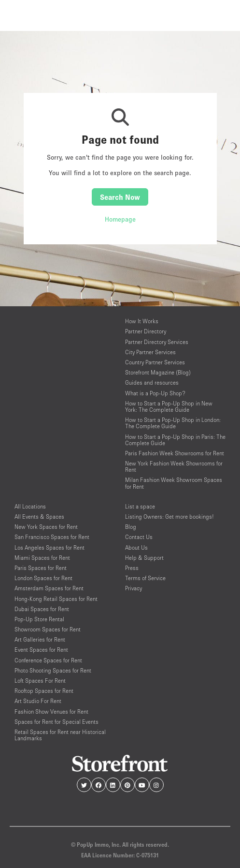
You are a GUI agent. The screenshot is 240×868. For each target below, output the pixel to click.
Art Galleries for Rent (40, 639)
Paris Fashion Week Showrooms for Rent (175, 453)
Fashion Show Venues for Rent (51, 711)
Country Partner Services (155, 362)
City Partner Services (150, 352)
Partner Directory (146, 331)
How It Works (142, 321)
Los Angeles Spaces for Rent (49, 547)
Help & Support (144, 558)
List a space (140, 506)
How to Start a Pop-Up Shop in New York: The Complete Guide (169, 406)
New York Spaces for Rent (46, 527)
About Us (136, 547)
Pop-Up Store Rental (39, 619)
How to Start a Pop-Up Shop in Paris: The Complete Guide (175, 440)
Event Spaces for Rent (41, 650)
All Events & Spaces (39, 516)
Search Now (120, 197)
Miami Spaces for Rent (42, 558)
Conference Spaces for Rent (48, 660)
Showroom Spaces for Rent (48, 629)
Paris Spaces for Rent (41, 568)
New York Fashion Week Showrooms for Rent (174, 466)
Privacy (134, 588)
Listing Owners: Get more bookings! (169, 516)
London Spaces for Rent (43, 578)
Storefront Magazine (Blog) (158, 372)
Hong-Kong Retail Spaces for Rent (56, 599)
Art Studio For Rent (38, 701)
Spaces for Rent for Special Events (56, 722)
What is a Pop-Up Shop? (155, 393)
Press (132, 568)
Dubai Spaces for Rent (42, 609)
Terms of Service (145, 578)
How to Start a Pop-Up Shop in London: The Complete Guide (173, 423)
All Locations (30, 506)
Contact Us (139, 537)
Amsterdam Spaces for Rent (49, 588)
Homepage (120, 219)
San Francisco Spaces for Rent (52, 537)
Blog (131, 527)
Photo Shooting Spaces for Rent (53, 670)
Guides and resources (152, 382)
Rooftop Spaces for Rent (44, 691)
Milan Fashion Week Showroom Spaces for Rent (174, 483)
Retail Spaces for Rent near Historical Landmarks (60, 735)
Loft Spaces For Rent (40, 681)
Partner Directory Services (157, 342)
